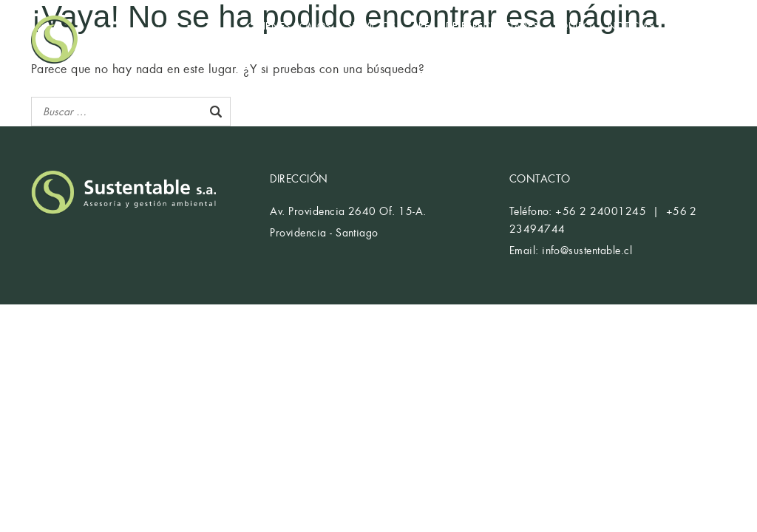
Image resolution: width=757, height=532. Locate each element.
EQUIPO (573, 26)
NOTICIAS (631, 26)
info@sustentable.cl (587, 250)
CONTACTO (275, 45)
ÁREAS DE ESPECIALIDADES (475, 26)
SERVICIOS (371, 26)
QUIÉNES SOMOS (289, 26)
